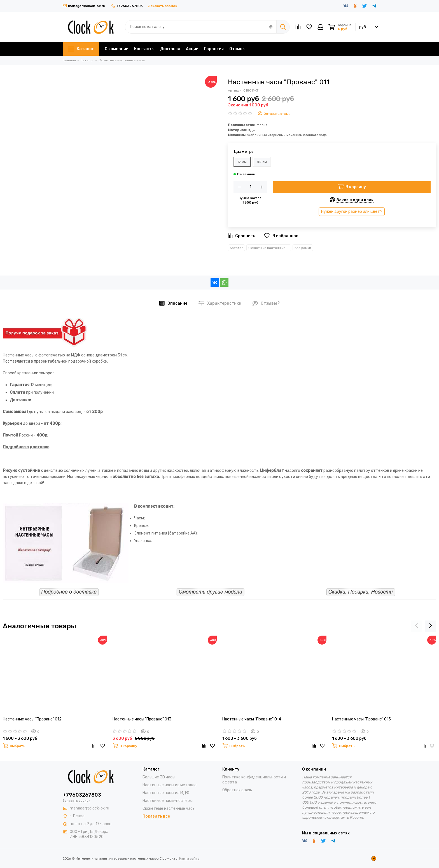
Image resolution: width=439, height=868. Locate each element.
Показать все (156, 816)
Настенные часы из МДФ (166, 793)
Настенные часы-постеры (168, 801)
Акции (192, 49)
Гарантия (214, 49)
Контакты (144, 49)
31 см (242, 162)
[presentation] (417, 626)
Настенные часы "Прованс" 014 (252, 719)
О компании (117, 49)
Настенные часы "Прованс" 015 (361, 719)
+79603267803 (127, 6)
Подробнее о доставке (26, 447)
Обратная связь (237, 790)
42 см (262, 162)
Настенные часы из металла (170, 785)
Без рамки (303, 248)
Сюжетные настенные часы (270, 248)
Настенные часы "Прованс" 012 (32, 719)
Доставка (170, 49)
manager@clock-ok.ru (84, 6)
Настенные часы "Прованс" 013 (142, 719)
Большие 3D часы (159, 777)
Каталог (81, 49)
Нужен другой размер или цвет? (352, 212)
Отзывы (237, 49)
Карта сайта (189, 858)
